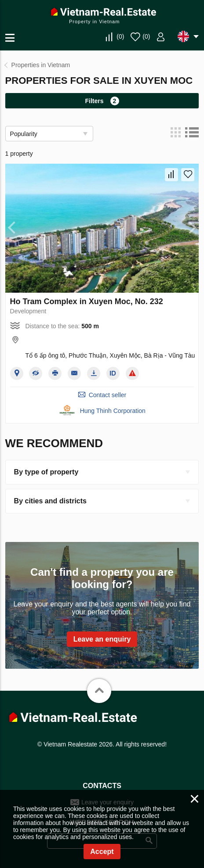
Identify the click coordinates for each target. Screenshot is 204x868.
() (120, 36)
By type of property (46, 472)
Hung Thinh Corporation (113, 411)
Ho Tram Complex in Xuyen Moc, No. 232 (87, 301)
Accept (102, 852)
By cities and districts (50, 501)
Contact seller (108, 395)
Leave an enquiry (102, 639)
